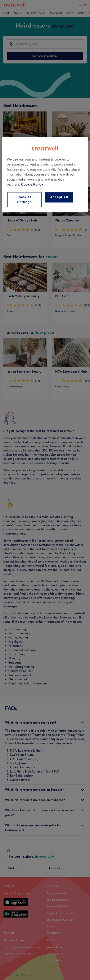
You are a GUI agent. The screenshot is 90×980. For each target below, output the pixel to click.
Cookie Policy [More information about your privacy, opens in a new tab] (32, 184)
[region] (45, 175)
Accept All (59, 197)
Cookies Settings (24, 199)
